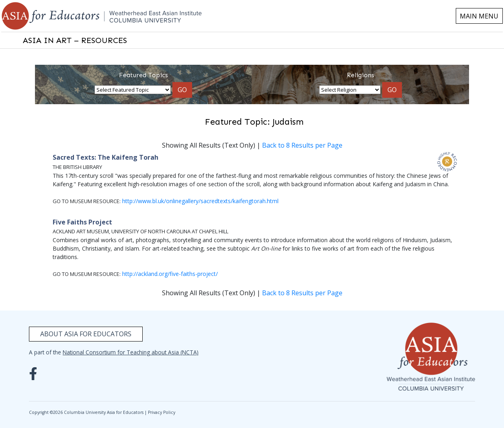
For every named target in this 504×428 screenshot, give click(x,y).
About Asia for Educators (86, 334)
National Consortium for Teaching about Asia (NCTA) (131, 352)
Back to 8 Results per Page (302, 145)
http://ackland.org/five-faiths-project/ (170, 274)
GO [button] (182, 90)
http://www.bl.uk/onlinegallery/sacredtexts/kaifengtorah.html (200, 201)
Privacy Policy (162, 412)
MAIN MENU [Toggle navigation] (479, 16)
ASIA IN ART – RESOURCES (75, 40)
